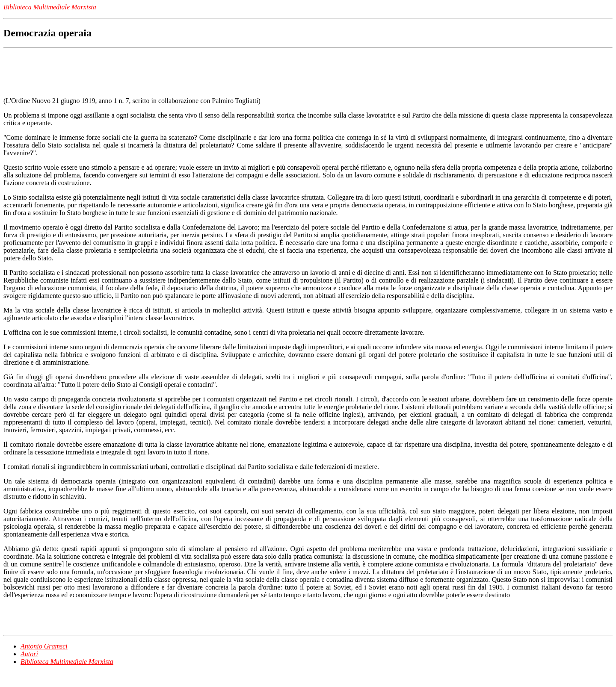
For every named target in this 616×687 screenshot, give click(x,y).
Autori (29, 654)
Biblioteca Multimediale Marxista (67, 662)
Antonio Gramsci (44, 646)
